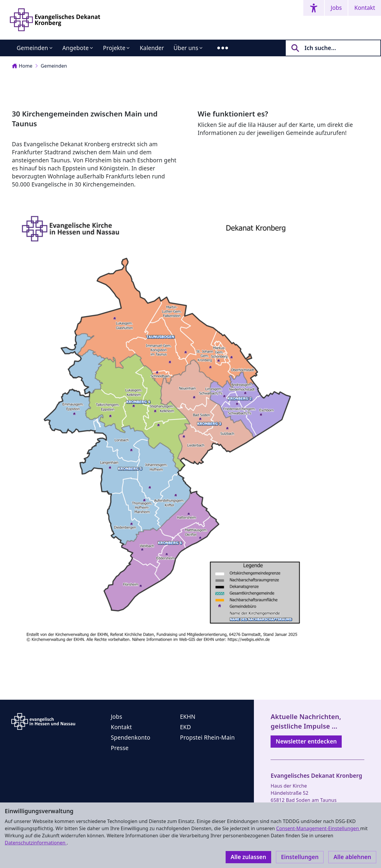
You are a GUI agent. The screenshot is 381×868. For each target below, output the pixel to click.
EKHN (188, 717)
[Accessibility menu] (314, 8)
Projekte (114, 48)
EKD (186, 727)
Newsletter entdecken (306, 741)
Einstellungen (300, 857)
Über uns (186, 48)
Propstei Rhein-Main (207, 738)
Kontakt (365, 8)
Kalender (152, 48)
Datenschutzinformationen (36, 843)
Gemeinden (32, 48)
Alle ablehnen (352, 857)
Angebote (76, 48)
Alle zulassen (248, 857)
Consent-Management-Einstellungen (318, 828)
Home (22, 66)
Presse (120, 748)
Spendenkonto (131, 738)
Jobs (336, 8)
